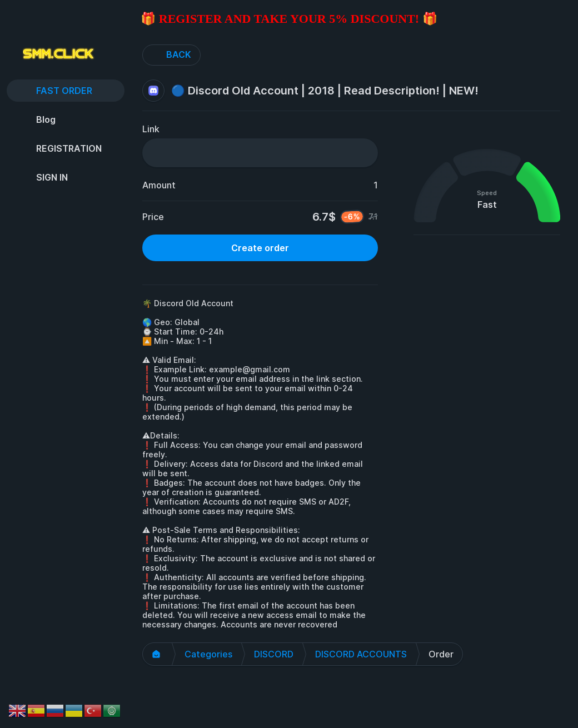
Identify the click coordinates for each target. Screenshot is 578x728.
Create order (260, 248)
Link (151, 129)
